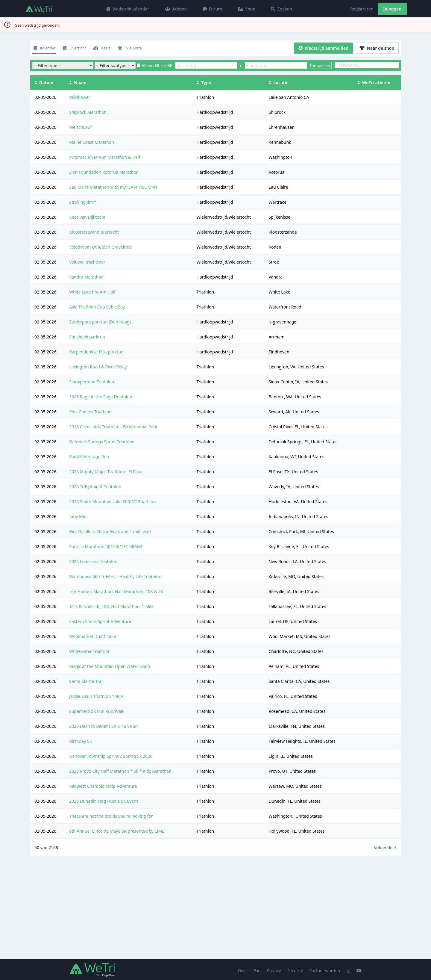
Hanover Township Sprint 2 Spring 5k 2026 (111, 756)
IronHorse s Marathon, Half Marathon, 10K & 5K (116, 591)
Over (243, 971)
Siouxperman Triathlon (92, 382)
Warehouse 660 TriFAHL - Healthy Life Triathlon (115, 576)
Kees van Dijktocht (87, 217)
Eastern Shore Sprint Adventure (100, 621)
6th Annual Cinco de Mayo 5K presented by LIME (117, 831)
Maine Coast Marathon (92, 142)
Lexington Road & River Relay (98, 367)
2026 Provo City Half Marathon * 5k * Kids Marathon (120, 771)
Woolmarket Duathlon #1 (94, 636)
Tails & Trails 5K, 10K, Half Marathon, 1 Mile (111, 606)
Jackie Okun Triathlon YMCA (96, 696)
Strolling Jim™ (83, 202)
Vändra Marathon (86, 277)
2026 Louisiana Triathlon (93, 561)
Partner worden (325, 971)
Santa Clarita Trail (86, 681)
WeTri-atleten (374, 83)
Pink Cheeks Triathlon (90, 412)
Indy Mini (78, 517)
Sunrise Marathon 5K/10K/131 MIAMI (106, 546)
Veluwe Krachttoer (87, 262)
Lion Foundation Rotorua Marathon (104, 172)
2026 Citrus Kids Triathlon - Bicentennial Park (113, 427)
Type (204, 83)
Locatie (279, 83)
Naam (78, 83)
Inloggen (392, 9)
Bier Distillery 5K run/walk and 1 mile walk (110, 531)
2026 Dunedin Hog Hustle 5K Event (103, 801)
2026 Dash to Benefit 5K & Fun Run (103, 726)
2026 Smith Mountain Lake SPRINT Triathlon (112, 502)
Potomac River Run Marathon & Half (105, 157)
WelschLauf (80, 127)
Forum (212, 9)
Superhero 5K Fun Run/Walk (97, 711)
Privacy (274, 971)
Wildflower (80, 97)
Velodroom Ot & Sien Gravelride (100, 247)
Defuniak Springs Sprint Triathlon (102, 442)
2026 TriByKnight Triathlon (95, 487)
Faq (257, 971)
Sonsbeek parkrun (87, 337)
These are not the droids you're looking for (111, 816)
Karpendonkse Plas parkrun (96, 352)
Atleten (176, 9)
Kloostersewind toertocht (94, 232)
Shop (246, 9)
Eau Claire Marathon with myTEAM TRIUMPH (113, 187)
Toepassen (320, 65)
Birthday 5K (81, 741)
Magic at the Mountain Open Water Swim (110, 666)
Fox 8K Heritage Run (89, 457)
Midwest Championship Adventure (103, 786)
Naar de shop (377, 48)
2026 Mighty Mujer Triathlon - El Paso (106, 472)
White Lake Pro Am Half (92, 292)
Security (295, 971)
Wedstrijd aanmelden (323, 48)
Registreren (362, 9)
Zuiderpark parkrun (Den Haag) (100, 322)
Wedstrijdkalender (128, 9)
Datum (44, 83)
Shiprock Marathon (88, 112)
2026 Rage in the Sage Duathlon (101, 397)
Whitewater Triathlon (90, 651)
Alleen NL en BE (157, 65)
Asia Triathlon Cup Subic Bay (97, 307)
